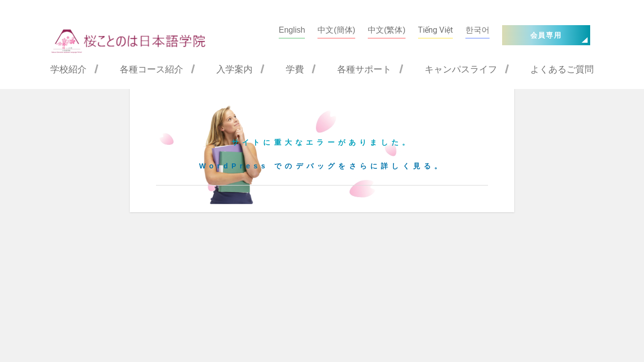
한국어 (477, 30)
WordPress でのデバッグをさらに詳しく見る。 (322, 166)
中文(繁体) (387, 30)
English (292, 30)
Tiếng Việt (435, 30)
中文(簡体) (336, 30)
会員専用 (546, 35)
